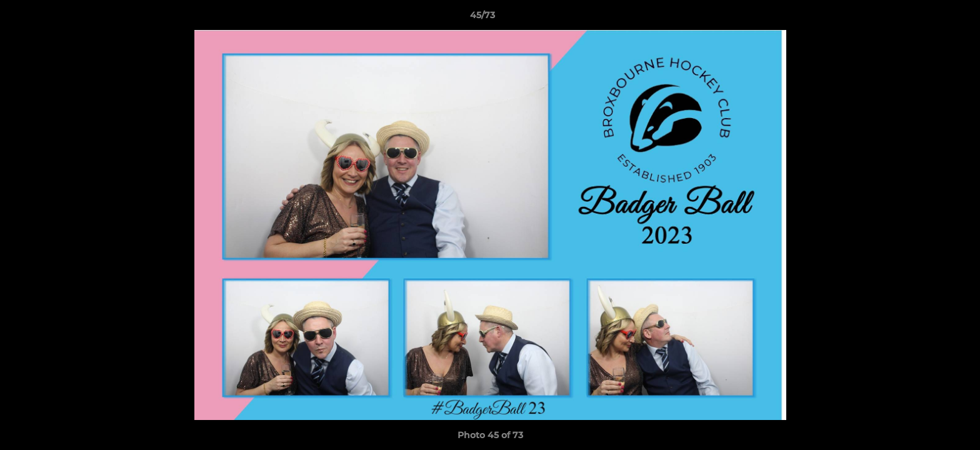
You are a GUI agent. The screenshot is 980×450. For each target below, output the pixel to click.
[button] (927, 18)
